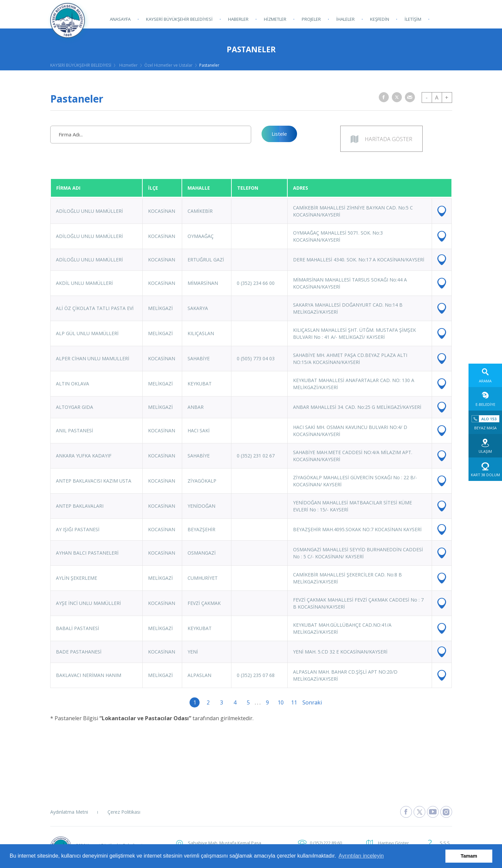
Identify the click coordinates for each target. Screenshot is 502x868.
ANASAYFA (120, 19)
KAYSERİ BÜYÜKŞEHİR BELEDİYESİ (179, 19)
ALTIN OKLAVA (73, 384)
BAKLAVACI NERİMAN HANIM (89, 675)
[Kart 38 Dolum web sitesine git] (485, 469)
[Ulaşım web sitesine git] (485, 446)
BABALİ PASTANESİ (78, 628)
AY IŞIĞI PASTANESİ (78, 529)
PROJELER (311, 19)
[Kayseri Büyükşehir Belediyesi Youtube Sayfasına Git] (433, 812)
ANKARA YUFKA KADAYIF (84, 456)
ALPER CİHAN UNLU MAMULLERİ (93, 358)
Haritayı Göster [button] (393, 843)
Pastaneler (209, 65)
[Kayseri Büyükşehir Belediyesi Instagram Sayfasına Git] (446, 812)
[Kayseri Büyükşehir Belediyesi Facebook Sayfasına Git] (406, 812)
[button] (384, 97)
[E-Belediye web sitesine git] (485, 399)
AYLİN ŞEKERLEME (77, 578)
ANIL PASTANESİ (75, 430)
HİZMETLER (275, 19)
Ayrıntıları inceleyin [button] (361, 856)
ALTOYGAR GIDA (75, 407)
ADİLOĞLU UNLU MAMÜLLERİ (89, 211)
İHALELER (345, 19)
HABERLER (238, 19)
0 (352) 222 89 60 (326, 843)
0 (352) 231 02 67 (256, 456)
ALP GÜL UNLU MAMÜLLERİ (87, 333)
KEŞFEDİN (380, 19)
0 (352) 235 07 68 (256, 675)
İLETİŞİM (413, 19)
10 (281, 702)
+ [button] (447, 98)
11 (294, 702)
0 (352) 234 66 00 (256, 283)
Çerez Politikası (124, 812)
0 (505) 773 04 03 (256, 358)
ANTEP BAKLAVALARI (80, 506)
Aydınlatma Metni (69, 812)
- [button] (427, 98)
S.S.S (445, 843)
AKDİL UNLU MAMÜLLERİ (84, 283)
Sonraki (307, 702)
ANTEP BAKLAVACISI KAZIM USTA (94, 481)
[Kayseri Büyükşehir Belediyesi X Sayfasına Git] (419, 812)
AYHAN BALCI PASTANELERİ (87, 553)
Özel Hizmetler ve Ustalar (168, 65)
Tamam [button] (469, 856)
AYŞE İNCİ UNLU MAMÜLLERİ (88, 603)
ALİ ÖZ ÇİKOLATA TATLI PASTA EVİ (95, 308)
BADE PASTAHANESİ (79, 652)
